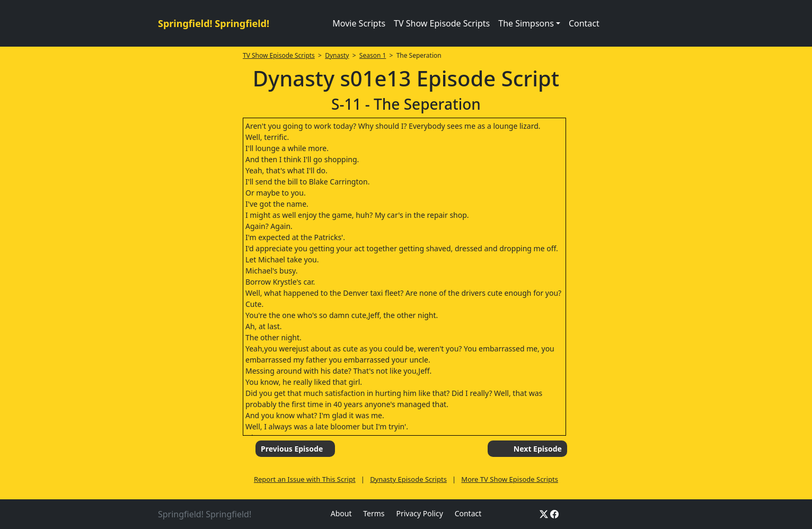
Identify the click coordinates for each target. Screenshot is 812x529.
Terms (374, 513)
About (341, 513)
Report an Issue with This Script (305, 479)
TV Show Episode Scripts (442, 23)
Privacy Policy (419, 513)
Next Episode (538, 449)
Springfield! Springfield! (214, 23)
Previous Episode (292, 449)
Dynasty (337, 55)
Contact (584, 23)
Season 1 (373, 55)
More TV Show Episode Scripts (510, 479)
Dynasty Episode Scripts (408, 479)
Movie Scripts (359, 23)
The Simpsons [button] (526, 23)
